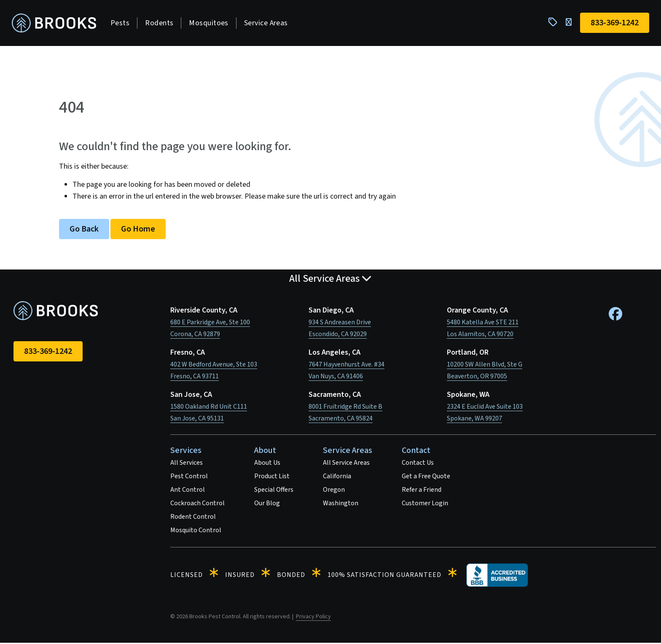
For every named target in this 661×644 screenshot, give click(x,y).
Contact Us (418, 464)
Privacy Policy (313, 618)
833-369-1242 (48, 353)
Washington (341, 504)
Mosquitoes (210, 23)
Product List (272, 477)
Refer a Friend (422, 491)
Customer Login (425, 504)
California (337, 477)
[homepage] (56, 24)
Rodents (161, 23)
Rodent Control (193, 518)
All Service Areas (346, 464)
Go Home (138, 230)
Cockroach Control (197, 504)
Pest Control (189, 477)
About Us (267, 464)
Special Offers (274, 491)
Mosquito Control (196, 531)
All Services (187, 464)
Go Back (84, 230)
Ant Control (188, 491)
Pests (122, 23)
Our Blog (267, 504)
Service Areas (268, 23)
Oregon (334, 491)
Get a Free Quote (426, 477)
